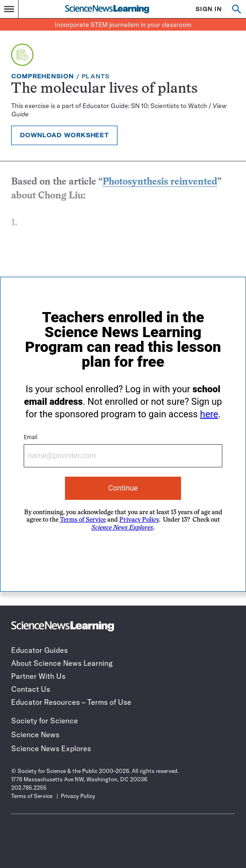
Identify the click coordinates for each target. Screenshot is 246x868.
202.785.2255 (29, 788)
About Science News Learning (62, 663)
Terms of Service (83, 520)
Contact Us (31, 689)
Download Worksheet (64, 135)
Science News (35, 734)
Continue (123, 488)
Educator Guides (39, 650)
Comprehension (42, 76)
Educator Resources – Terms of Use (71, 702)
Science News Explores (51, 748)
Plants (96, 76)
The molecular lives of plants (104, 89)
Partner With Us (38, 676)
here (209, 414)
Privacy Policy (139, 520)
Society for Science (45, 721)
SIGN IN (209, 9)
